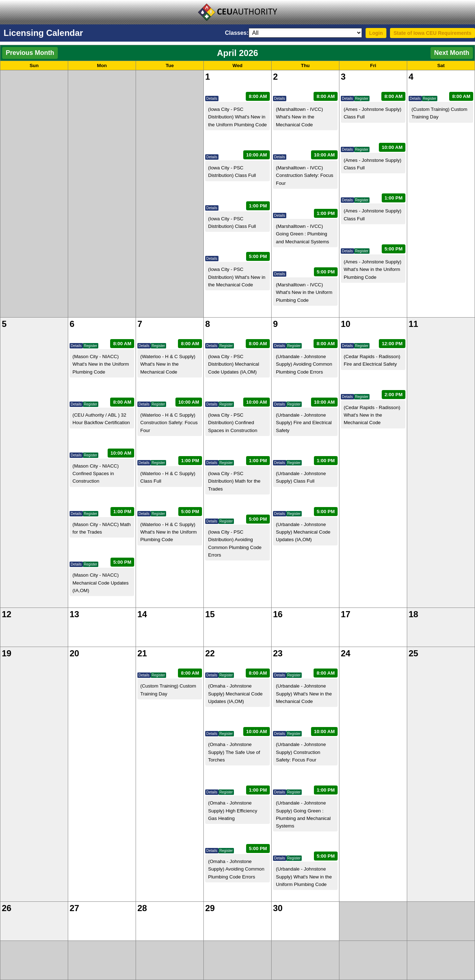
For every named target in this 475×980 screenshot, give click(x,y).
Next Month (452, 53)
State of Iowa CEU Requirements (432, 33)
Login (376, 33)
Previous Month (30, 53)
